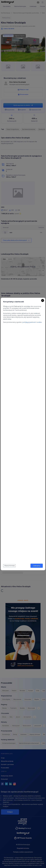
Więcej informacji (9, 566)
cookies (39, 322)
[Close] (43, 300)
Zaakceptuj (37, 566)
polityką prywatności (29, 322)
